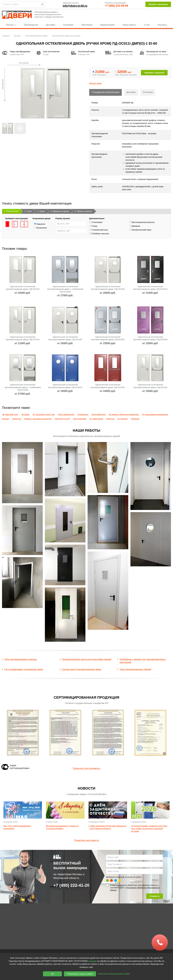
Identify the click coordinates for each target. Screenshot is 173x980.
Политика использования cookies (114, 974)
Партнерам (87, 25)
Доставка (51, 25)
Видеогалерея (107, 25)
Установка (68, 25)
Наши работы (129, 25)
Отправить (155, 896)
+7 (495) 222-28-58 (116, 6)
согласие (120, 885)
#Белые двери (95, 83)
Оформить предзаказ (154, 73)
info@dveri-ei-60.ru (75, 6)
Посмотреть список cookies (80, 974)
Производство (31, 25)
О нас (147, 25)
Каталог (11, 25)
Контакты (162, 25)
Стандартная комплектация (105, 92)
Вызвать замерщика (158, 4)
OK (53, 974)
